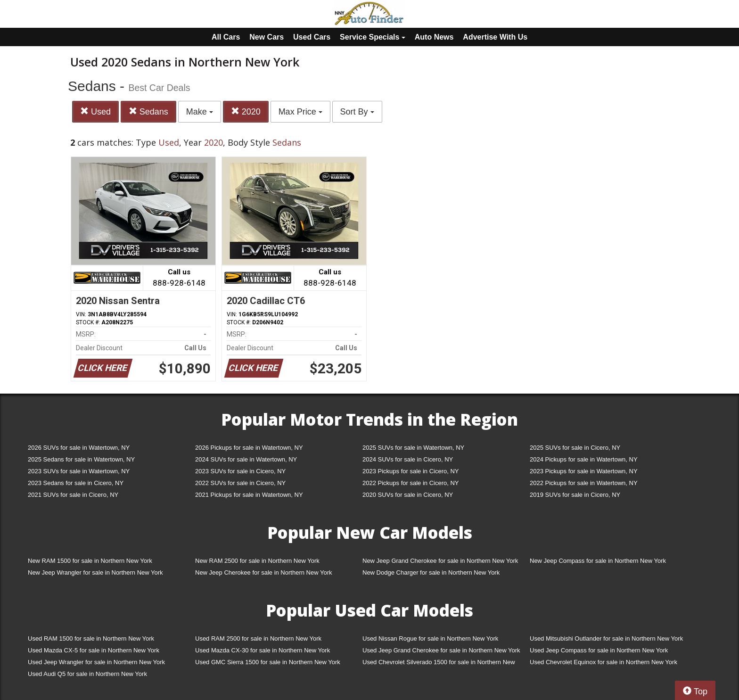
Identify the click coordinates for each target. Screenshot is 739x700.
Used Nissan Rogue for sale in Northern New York (430, 638)
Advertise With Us (495, 37)
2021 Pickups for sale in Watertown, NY (249, 495)
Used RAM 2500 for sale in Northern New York (258, 638)
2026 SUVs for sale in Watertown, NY (79, 448)
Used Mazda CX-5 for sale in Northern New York (94, 650)
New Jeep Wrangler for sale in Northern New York (95, 572)
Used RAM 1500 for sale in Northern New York (91, 638)
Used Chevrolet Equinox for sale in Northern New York (604, 662)
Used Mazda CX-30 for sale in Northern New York (263, 650)
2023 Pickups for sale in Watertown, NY (584, 471)
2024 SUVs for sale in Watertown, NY (246, 459)
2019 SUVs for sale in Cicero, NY (575, 495)
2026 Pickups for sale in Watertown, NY (249, 448)
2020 (246, 111)
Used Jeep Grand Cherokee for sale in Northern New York (441, 650)
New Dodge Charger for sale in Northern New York (431, 572)
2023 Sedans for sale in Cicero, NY (76, 483)
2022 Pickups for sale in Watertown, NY (584, 483)
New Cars (267, 37)
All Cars (226, 37)
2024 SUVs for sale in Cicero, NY (408, 459)
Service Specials (373, 37)
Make (200, 112)
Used (95, 111)
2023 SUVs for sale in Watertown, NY (79, 471)
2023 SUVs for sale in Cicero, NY (240, 471)
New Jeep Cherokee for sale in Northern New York (263, 572)
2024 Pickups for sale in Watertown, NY (584, 459)
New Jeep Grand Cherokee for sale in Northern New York (440, 561)
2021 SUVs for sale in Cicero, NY (73, 495)
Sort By (357, 112)
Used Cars (312, 37)
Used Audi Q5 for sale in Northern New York (87, 674)
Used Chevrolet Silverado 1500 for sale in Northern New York (439, 664)
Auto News (434, 37)
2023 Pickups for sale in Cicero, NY (411, 471)
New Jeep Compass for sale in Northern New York (598, 561)
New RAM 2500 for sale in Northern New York (257, 561)
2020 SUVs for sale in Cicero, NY (408, 495)
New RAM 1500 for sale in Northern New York (90, 561)
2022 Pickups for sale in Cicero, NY (411, 483)
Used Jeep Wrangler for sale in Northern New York (96, 662)
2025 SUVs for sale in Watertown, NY (413, 448)
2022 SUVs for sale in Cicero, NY (240, 483)
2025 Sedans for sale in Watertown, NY (81, 459)
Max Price (300, 112)
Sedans (148, 111)
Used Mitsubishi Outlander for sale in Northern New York (606, 638)
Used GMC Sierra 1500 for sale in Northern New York (268, 662)
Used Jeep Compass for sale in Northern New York (599, 650)
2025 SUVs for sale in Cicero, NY (575, 448)
